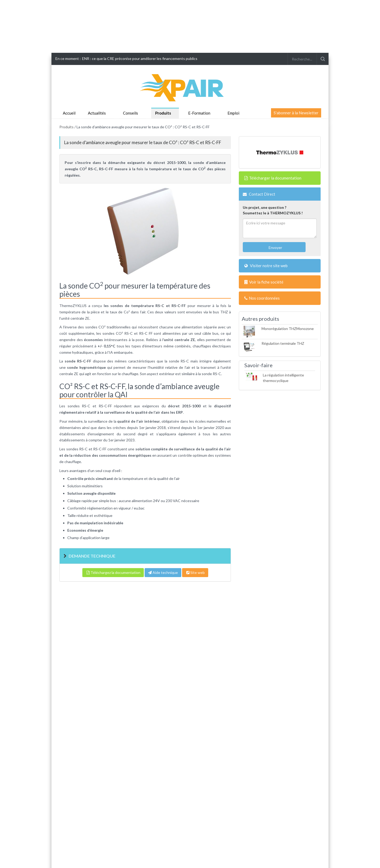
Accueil (69, 113)
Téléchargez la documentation (113, 572)
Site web (195, 572)
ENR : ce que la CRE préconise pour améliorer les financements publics (140, 58)
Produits (163, 113)
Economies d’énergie (85, 530)
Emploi (233, 113)
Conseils (130, 113)
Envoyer (275, 247)
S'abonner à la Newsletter (296, 113)
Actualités (97, 113)
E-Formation (199, 113)
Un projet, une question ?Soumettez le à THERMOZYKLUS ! (273, 210)
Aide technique (163, 572)
